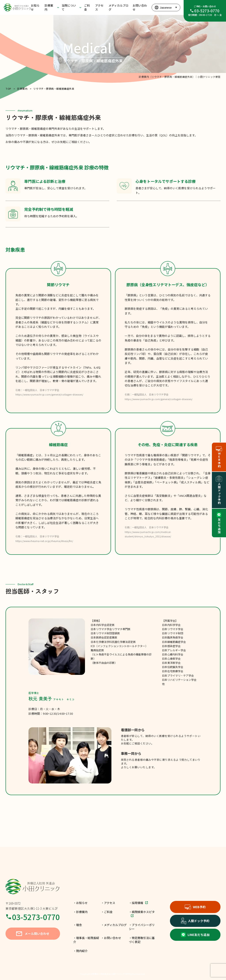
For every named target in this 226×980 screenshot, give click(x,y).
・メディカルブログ (114, 925)
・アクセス (108, 903)
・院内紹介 (80, 951)
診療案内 (49, 7)
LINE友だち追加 (195, 935)
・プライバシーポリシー (142, 927)
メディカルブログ (119, 7)
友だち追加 (219, 523)
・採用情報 (138, 903)
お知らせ (35, 7)
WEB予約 (195, 907)
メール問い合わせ (33, 934)
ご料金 (87, 7)
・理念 (78, 925)
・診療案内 (80, 912)
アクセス (99, 7)
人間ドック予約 (195, 921)
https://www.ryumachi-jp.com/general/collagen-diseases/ (49, 394)
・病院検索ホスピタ (142, 913)
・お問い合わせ (111, 938)
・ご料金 (107, 912)
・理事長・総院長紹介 (86, 940)
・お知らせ (80, 903)
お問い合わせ (140, 7)
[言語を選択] (166, 7)
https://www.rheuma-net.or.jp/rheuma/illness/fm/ (44, 541)
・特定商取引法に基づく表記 (142, 940)
